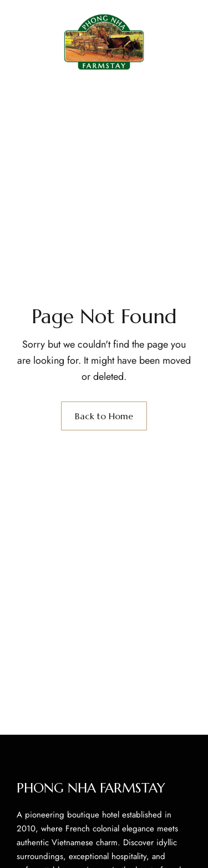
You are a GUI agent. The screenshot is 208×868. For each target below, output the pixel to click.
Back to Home (104, 416)
